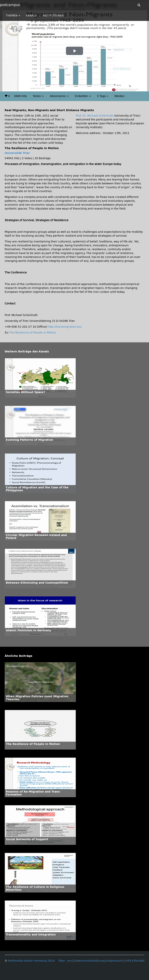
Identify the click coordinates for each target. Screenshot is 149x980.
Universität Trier (17, 153)
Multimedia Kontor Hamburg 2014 (31, 961)
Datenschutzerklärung (90, 961)
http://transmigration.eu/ (65, 327)
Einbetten (83, 96)
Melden (120, 96)
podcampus (10, 5)
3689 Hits (20, 96)
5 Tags (103, 96)
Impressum (115, 961)
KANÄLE (31, 16)
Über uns (65, 961)
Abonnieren (59, 96)
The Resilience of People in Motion (33, 333)
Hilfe (128, 961)
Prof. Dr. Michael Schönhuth (95, 116)
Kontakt (139, 961)
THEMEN (13, 16)
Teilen (38, 96)
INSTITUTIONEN (53, 16)
